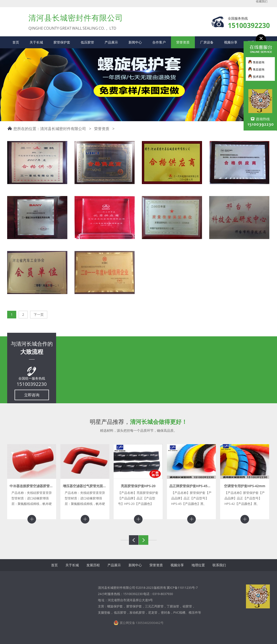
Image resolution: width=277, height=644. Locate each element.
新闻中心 (135, 42)
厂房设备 (207, 42)
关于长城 (36, 42)
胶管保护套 (62, 42)
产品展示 (111, 42)
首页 (16, 42)
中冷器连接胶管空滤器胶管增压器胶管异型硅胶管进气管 (51, 486)
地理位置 (198, 565)
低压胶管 (87, 42)
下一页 (39, 314)
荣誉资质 (183, 42)
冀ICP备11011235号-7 (182, 588)
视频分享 (231, 42)
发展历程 (93, 565)
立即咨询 (32, 395)
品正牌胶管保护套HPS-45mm (192, 486)
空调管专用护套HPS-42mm (245, 486)
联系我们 (219, 565)
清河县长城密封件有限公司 (63, 129)
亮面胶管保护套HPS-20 (138, 486)
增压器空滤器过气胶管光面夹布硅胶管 (91, 486)
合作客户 (159, 42)
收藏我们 (262, 1)
